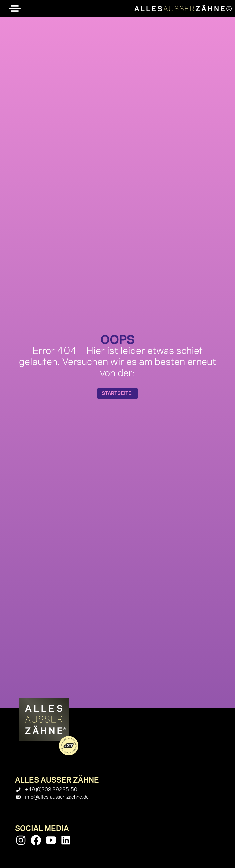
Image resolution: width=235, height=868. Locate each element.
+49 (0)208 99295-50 (51, 790)
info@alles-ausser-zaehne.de (57, 797)
